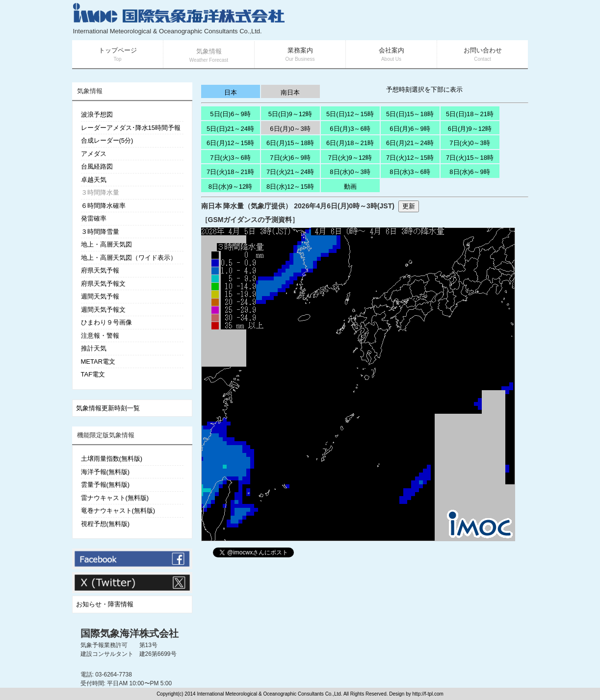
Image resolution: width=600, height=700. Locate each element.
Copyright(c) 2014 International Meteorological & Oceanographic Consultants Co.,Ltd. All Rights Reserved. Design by (284, 694)
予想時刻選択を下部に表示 (424, 89)
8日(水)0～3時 (350, 172)
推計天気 (94, 348)
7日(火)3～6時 (230, 158)
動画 (350, 187)
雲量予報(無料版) (105, 485)
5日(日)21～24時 (230, 129)
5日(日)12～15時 (350, 114)
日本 (231, 92)
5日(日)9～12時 (290, 114)
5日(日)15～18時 (410, 114)
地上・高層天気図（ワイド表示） (129, 258)
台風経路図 (97, 166)
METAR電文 (98, 362)
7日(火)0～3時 (470, 143)
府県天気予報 (100, 270)
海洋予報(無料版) (105, 472)
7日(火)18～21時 (230, 172)
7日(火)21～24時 (290, 172)
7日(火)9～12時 (350, 158)
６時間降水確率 (103, 206)
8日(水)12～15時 (290, 187)
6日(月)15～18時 (290, 143)
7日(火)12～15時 (410, 158)
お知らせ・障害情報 (105, 604)
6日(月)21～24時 (410, 143)
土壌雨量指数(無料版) (112, 459)
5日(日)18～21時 (470, 114)
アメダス (94, 154)
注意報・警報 (100, 336)
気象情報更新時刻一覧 (108, 408)
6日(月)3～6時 (350, 129)
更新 (409, 206)
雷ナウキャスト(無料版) (115, 498)
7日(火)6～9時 (290, 158)
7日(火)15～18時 (470, 158)
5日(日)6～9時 (230, 114)
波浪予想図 (97, 114)
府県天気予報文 (103, 284)
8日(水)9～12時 (231, 187)
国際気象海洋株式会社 (130, 633)
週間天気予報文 (103, 310)
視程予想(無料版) (105, 524)
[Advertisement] (411, 20)
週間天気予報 (100, 296)
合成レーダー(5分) (107, 140)
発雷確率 (94, 218)
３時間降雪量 (100, 232)
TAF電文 (93, 374)
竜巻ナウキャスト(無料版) (118, 511)
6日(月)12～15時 (230, 143)
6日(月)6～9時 (410, 129)
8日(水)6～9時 (470, 172)
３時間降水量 (100, 192)
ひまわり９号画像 (106, 322)
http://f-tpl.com (428, 694)
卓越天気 (94, 180)
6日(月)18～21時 (350, 143)
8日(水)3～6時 (410, 172)
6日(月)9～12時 (470, 129)
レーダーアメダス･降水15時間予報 (131, 128)
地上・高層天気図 (106, 244)
